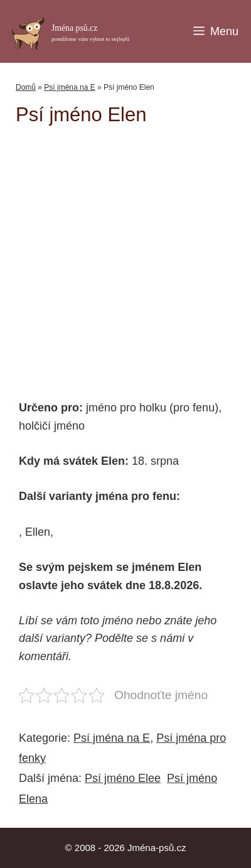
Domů (26, 87)
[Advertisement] (133, 257)
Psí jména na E (69, 87)
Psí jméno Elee (123, 778)
